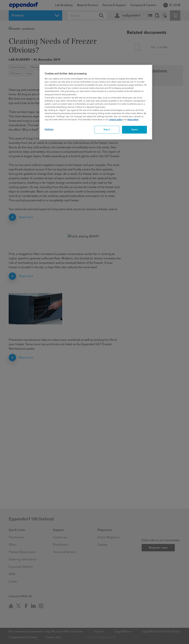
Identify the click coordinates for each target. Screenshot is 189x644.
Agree (135, 129)
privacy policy (116, 120)
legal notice (133, 120)
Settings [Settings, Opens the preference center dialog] (49, 129)
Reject (107, 129)
